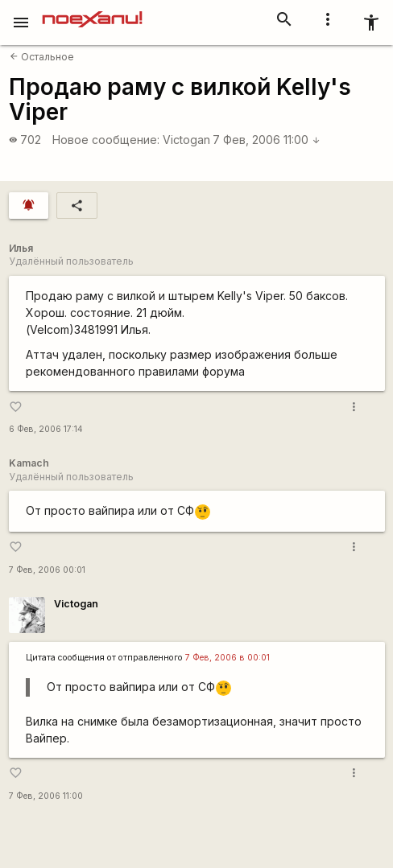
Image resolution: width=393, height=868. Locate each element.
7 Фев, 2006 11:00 (267, 140)
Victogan (186, 140)
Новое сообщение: (106, 140)
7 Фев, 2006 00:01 (47, 570)
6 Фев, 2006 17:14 (46, 429)
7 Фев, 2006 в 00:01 (228, 658)
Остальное (42, 57)
